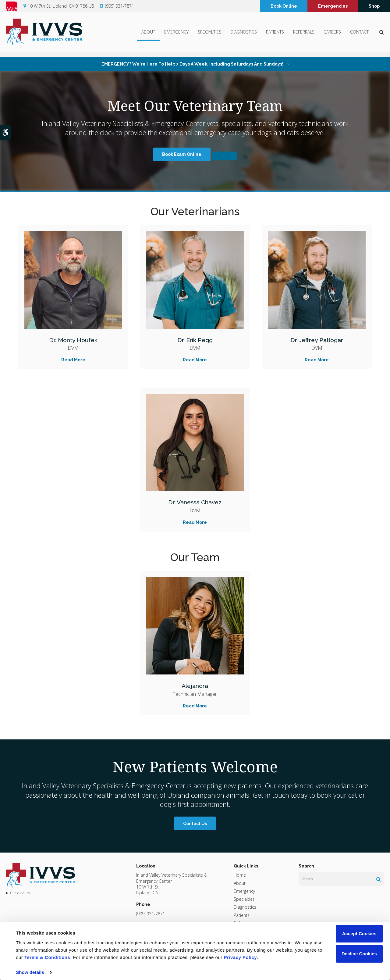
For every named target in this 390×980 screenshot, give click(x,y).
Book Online (284, 7)
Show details (30, 972)
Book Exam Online (162, 154)
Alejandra (195, 685)
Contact (359, 35)
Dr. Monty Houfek (73, 340)
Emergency (176, 35)
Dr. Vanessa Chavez (195, 502)
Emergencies (333, 7)
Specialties (209, 35)
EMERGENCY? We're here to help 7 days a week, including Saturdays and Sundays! (193, 64)
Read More (73, 360)
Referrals (304, 35)
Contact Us (195, 824)
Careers (332, 35)
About (148, 35)
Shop (374, 7)
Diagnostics (244, 35)
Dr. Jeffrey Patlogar (317, 340)
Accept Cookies (359, 934)
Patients (275, 35)
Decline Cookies (359, 954)
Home (240, 875)
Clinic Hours (20, 893)
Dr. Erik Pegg (195, 340)
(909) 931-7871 (120, 7)
